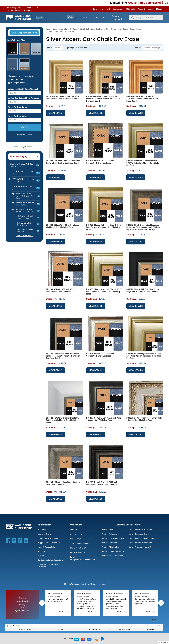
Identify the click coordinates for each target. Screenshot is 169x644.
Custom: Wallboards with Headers (141, 530)
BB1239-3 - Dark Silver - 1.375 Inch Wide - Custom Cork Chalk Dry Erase (104, 419)
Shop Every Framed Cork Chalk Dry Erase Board (25, 165)
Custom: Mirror (108, 530)
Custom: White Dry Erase (111, 547)
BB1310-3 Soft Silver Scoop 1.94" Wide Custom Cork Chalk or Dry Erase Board (63, 98)
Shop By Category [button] (19, 157)
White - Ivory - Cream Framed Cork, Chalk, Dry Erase (28, 196)
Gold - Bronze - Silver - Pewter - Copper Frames (28, 211)
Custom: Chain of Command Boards (142, 538)
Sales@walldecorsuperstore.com (22, 8)
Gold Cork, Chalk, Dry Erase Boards (28, 224)
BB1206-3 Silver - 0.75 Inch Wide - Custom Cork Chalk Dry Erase (101, 162)
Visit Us (41, 556)
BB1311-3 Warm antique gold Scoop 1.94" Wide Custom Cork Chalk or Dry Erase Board (142, 99)
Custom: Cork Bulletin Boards (113, 538)
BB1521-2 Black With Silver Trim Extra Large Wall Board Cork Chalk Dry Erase (143, 290)
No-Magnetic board (18, 83)
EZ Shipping (98, 9)
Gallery (95, 18)
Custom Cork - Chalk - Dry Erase (65, 29)
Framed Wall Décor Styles (17, 116)
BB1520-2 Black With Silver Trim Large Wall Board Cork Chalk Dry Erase (62, 226)
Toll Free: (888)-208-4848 (79, 543)
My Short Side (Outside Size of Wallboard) (23, 98)
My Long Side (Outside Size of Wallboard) (23, 89)
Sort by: (138, 48)
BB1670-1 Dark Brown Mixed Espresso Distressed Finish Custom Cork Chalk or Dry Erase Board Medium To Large (143, 227)
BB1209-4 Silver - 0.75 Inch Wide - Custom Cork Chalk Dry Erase (61, 290)
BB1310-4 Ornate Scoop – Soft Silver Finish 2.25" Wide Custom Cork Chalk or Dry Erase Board (103, 99)
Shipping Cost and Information (49, 543)
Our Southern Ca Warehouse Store (51, 560)
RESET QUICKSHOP (25, 135)
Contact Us (118, 9)
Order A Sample (76, 539)
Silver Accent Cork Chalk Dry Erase (61, 31)
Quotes (84, 18)
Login (150, 9)
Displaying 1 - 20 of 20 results (76, 48)
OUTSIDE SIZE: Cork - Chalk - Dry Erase (26, 173)
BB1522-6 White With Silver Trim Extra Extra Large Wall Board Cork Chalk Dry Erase (62, 420)
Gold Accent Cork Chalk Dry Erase (28, 231)
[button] (24, 33)
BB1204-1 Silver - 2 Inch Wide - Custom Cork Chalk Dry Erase (63, 483)
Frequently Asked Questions (48, 538)
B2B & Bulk (130, 9)
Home (48, 29)
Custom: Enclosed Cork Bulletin (140, 543)
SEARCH (25, 127)
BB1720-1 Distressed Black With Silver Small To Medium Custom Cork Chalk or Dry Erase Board (63, 356)
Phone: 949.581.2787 (78, 548)
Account (141, 9)
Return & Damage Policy (47, 547)
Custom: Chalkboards (110, 543)
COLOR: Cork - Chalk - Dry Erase (26, 188)
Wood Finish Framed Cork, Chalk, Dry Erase (28, 204)
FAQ (108, 9)
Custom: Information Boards (139, 534)
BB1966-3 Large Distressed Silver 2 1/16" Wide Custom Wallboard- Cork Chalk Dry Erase (104, 227)
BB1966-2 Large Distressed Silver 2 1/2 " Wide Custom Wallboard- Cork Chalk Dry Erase (103, 292)
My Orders (42, 530)
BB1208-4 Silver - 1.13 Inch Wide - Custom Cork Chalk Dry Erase (101, 355)
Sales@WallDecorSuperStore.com (83, 560)
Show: (50, 48)
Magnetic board (17, 80)
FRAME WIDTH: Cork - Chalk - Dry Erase (26, 180)
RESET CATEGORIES (24, 236)
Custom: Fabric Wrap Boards (113, 556)
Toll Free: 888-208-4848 (18, 11)
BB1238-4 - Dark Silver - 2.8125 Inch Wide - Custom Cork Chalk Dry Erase (102, 483)
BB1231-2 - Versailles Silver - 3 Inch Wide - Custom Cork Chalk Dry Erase (144, 419)
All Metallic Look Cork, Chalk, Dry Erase (28, 217)
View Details (56, 113)
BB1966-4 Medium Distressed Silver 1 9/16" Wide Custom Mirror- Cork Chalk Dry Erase (143, 163)
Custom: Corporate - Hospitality (140, 547)
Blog (105, 18)
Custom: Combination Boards (113, 551)
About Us (41, 551)
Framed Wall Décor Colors (17, 107)
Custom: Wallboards (110, 534)
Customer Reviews (45, 534)
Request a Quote (76, 534)
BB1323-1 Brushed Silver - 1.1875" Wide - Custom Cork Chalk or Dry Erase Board (64, 162)
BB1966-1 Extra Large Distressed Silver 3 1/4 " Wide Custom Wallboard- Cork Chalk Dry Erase (144, 356)
